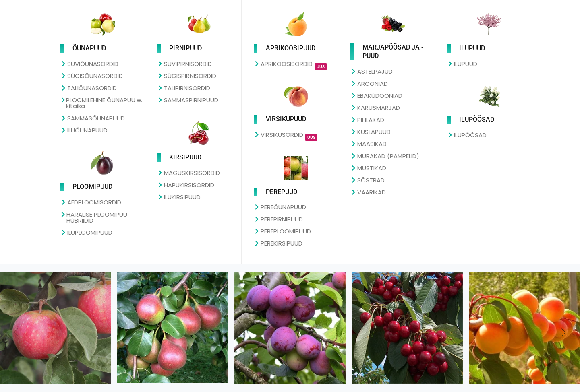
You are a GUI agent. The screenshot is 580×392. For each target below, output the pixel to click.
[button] (564, 333)
